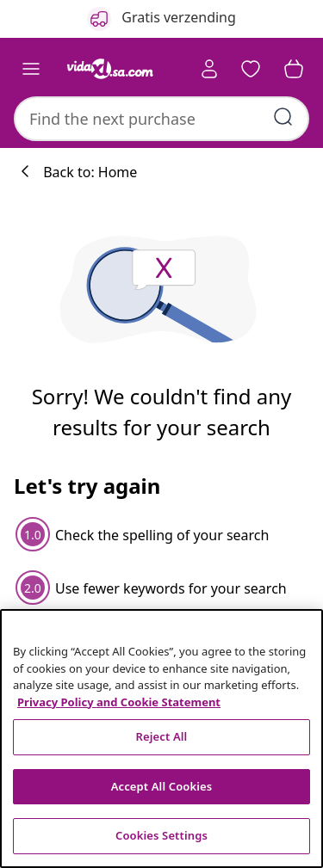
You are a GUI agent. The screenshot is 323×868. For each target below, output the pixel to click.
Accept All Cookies (162, 786)
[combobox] (161, 119)
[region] (161, 739)
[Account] (209, 69)
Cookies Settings (161, 835)
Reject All (162, 736)
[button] (251, 69)
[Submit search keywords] (283, 117)
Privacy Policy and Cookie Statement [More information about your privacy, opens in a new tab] (119, 702)
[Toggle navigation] (31, 69)
